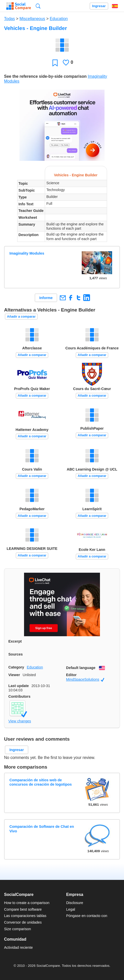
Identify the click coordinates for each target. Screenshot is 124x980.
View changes (20, 721)
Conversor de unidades (23, 922)
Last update (19, 686)
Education (59, 19)
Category (16, 667)
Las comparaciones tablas (25, 916)
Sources (16, 654)
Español (115, 6)
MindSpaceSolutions (85, 680)
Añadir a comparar (21, 316)
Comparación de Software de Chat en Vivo (42, 829)
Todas (9, 19)
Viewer (14, 675)
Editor (71, 675)
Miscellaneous (32, 19)
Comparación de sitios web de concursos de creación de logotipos (40, 782)
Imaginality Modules (27, 253)
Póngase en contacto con (87, 916)
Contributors (19, 696)
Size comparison (17, 929)
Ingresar (99, 6)
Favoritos (55, 63)
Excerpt (15, 641)
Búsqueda (38, 6)
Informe (46, 298)
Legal (70, 909)
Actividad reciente (18, 947)
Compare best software (23, 909)
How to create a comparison (27, 903)
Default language (81, 668)
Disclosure (75, 903)
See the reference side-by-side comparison (45, 76)
